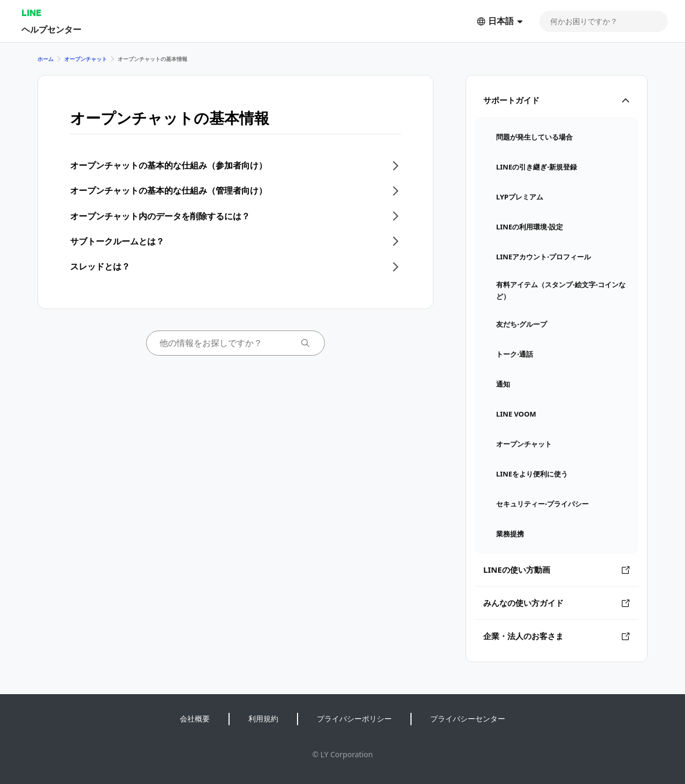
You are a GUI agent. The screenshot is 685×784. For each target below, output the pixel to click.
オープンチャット (86, 59)
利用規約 (263, 718)
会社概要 (195, 718)
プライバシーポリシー (354, 718)
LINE (31, 13)
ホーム (45, 59)
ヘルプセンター (51, 29)
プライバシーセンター (468, 718)
